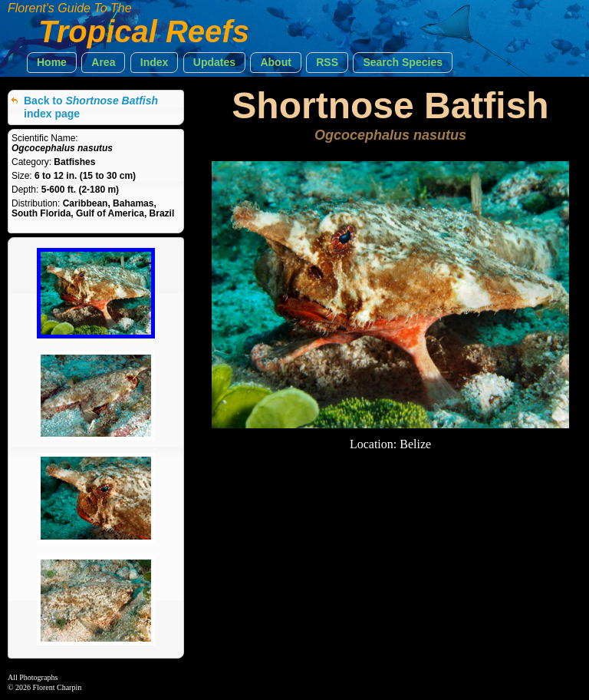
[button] (52, 63)
